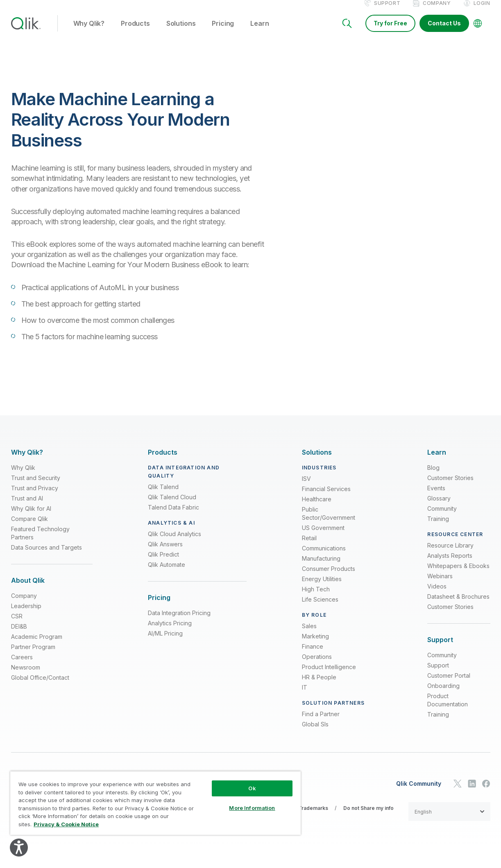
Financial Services (326, 498)
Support (387, 12)
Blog (433, 477)
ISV (306, 488)
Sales (309, 635)
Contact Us (444, 32)
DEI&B (19, 635)
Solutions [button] (181, 32)
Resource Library (450, 554)
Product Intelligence (329, 676)
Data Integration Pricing (179, 622)
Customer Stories (450, 487)
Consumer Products (329, 578)
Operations (317, 666)
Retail (309, 547)
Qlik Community (419, 792)
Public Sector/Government (329, 522)
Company (437, 12)
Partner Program (33, 656)
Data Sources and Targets (46, 556)
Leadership (26, 615)
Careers (22, 666)
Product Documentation (448, 709)
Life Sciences (320, 608)
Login (482, 12)
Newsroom (26, 676)
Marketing (315, 645)
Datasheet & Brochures (458, 605)
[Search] (347, 32)
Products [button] (135, 32)
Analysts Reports (450, 565)
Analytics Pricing (170, 632)
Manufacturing (321, 567)
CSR (17, 625)
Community (442, 517)
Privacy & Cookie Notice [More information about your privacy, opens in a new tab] (66, 824)
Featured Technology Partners (40, 542)
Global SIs (315, 733)
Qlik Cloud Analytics (175, 543)
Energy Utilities (322, 588)
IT (305, 696)
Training (438, 528)
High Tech (316, 598)
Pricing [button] (223, 32)
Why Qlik (23, 477)
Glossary (439, 507)
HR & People (319, 686)
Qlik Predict (163, 563)
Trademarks (313, 817)
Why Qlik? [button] (89, 32)
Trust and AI (27, 507)
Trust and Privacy (35, 497)
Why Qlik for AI (31, 517)
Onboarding (443, 695)
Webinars (440, 585)
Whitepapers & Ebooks (458, 575)
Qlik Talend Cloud (172, 506)
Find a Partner (321, 723)
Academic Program (37, 646)
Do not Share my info (368, 817)
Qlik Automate (167, 574)
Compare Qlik (29, 528)
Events (436, 497)
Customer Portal (449, 684)
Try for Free (390, 32)
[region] (155, 803)
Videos (437, 595)
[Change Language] (478, 32)
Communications (324, 557)
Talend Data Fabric (173, 516)
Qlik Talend (163, 496)
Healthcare (317, 508)
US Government (323, 537)
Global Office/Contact (40, 687)
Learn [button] (260, 32)
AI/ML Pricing (165, 642)
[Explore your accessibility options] (19, 848)
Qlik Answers (165, 553)
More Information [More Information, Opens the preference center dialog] (252, 808)
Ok (252, 788)
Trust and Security (36, 487)
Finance (313, 655)
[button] (449, 821)
